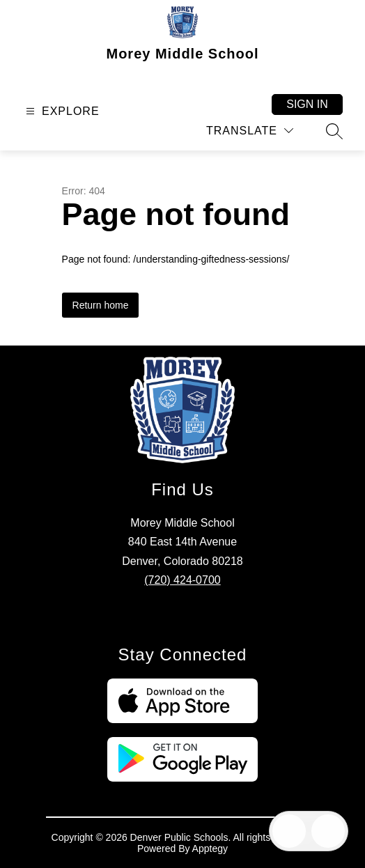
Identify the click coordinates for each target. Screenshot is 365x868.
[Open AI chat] (328, 831)
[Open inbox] (289, 831)
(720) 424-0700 (182, 580)
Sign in (307, 104)
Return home (101, 305)
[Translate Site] (250, 131)
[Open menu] (61, 111)
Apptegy (210, 848)
